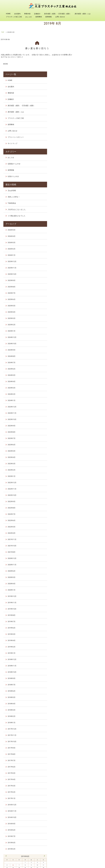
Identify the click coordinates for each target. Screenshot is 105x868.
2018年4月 (87, 667)
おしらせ (29, 17)
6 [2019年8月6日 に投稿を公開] (85, 828)
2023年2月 (87, 434)
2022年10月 (87, 459)
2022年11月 (87, 453)
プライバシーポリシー (91, 103)
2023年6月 (87, 408)
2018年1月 (87, 686)
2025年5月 (87, 269)
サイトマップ (88, 109)
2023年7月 (87, 402)
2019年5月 (87, 598)
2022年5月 (87, 490)
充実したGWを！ (89, 161)
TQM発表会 (87, 167)
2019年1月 (87, 617)
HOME (8, 14)
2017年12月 (87, 693)
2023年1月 (87, 440)
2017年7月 (87, 724)
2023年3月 (87, 427)
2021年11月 (87, 503)
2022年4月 (87, 497)
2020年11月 (87, 528)
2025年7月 (87, 257)
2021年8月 (87, 516)
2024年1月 (87, 364)
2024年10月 (87, 307)
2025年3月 (87, 282)
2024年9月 (87, 314)
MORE (6, 64)
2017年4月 (87, 743)
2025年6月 (87, 263)
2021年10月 (87, 509)
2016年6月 (87, 794)
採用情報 (49, 17)
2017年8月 (87, 718)
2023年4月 (87, 421)
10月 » (102, 819)
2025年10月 (87, 238)
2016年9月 (87, 787)
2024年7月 (87, 326)
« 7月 (81, 819)
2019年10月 (87, 573)
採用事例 (39, 17)
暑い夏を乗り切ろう (37, 48)
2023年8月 (87, 396)
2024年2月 (87, 358)
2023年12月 (87, 370)
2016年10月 (87, 781)
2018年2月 (87, 680)
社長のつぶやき (89, 141)
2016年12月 (87, 768)
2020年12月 (87, 522)
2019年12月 (87, 560)
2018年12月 (87, 623)
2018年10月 (87, 636)
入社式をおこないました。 (93, 174)
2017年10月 (87, 705)
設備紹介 (37, 14)
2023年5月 (87, 415)
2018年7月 (87, 648)
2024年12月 (87, 301)
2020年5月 (87, 541)
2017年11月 (87, 699)
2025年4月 (87, 276)
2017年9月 (87, 712)
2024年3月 (87, 352)
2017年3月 (87, 749)
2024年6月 (87, 333)
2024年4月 (87, 345)
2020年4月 (87, 547)
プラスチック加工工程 (14, 17)
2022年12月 (87, 446)
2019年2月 (87, 610)
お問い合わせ (60, 17)
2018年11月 (87, 629)
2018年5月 (87, 661)
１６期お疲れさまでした (92, 180)
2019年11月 (87, 566)
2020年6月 (87, 535)
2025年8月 (87, 250)
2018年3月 (87, 674)
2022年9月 (87, 465)
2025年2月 (87, 288)
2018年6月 (87, 655)
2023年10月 (87, 383)
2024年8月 (87, 320)
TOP (3, 32)
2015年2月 (87, 813)
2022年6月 (87, 484)
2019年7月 (87, 585)
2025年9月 (87, 244)
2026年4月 (87, 200)
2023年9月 (87, 389)
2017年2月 (87, 756)
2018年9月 (87, 642)
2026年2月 (87, 213)
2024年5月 (87, 339)
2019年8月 (87, 579)
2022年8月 (87, 472)
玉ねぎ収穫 (87, 155)
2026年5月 (87, 194)
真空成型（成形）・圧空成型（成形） (58, 14)
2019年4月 (87, 604)
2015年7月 (87, 800)
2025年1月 (87, 295)
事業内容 (27, 14)
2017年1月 (87, 762)
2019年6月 (87, 592)
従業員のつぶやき (89, 129)
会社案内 (17, 14)
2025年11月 (87, 232)
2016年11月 (87, 775)
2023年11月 (87, 377)
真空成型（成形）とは (83, 14)
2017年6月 (87, 731)
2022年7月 (87, 478)
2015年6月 (87, 806)
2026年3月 (87, 206)
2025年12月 (87, 225)
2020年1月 (87, 554)
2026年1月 (87, 219)
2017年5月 (87, 737)
